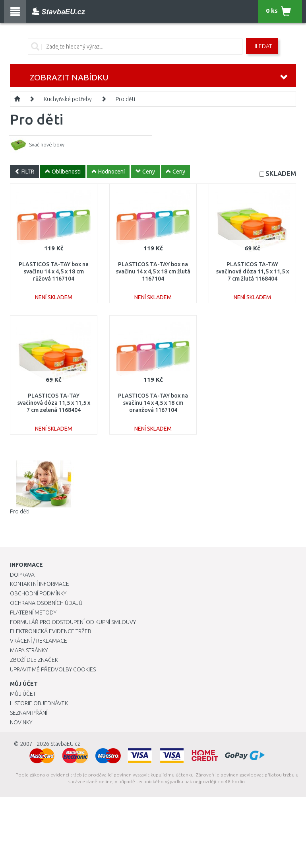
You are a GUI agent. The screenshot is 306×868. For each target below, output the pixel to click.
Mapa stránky (29, 650)
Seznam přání (29, 713)
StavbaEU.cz (65, 744)
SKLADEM (281, 173)
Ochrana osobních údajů (46, 603)
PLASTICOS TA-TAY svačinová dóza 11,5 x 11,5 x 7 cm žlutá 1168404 (253, 271)
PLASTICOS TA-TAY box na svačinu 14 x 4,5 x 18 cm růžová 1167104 (54, 271)
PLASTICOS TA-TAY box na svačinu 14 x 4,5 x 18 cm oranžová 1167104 (153, 403)
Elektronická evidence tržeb (51, 631)
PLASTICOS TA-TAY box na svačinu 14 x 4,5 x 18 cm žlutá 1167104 (153, 271)
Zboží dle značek (34, 660)
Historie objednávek (39, 703)
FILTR (24, 172)
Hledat (262, 46)
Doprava (22, 575)
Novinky (21, 722)
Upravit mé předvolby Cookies (53, 669)
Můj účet (23, 694)
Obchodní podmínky (38, 593)
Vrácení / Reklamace (39, 641)
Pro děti (125, 99)
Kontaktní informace (40, 584)
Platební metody (33, 612)
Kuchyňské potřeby (68, 99)
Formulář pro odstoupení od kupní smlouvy (73, 622)
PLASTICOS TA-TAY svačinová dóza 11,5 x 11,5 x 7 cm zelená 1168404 (54, 403)
